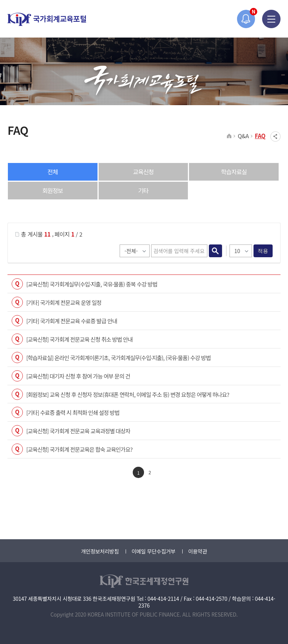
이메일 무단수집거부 (154, 551)
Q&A (243, 136)
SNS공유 (275, 136)
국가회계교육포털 (47, 19)
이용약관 (198, 551)
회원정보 (53, 190)
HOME (229, 136)
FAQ (260, 136)
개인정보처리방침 (100, 551)
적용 (263, 251)
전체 (53, 172)
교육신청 (143, 172)
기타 (143, 190)
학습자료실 (234, 172)
